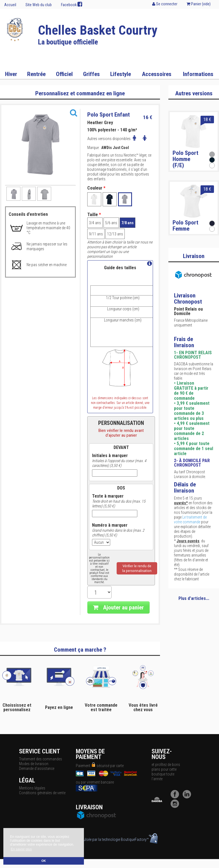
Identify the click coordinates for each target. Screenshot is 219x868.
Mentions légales (32, 788)
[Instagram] (176, 806)
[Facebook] (176, 797)
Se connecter (165, 4)
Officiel (64, 74)
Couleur (96, 188)
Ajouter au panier (118, 607)
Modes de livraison (34, 764)
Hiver (11, 74)
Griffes (91, 74)
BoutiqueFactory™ (139, 839)
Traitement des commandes (41, 759)
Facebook (72, 4)
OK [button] (44, 861)
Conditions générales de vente (42, 793)
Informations (198, 74)
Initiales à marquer (110, 456)
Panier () (199, 4)
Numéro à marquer (110, 525)
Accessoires (157, 74)
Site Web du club (39, 5)
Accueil (10, 5)
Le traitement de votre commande (190, 520)
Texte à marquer (108, 496)
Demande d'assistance (37, 768)
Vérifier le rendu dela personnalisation (137, 568)
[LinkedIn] (188, 797)
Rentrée (36, 74)
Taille (94, 215)
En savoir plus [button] (21, 849)
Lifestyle (121, 74)
